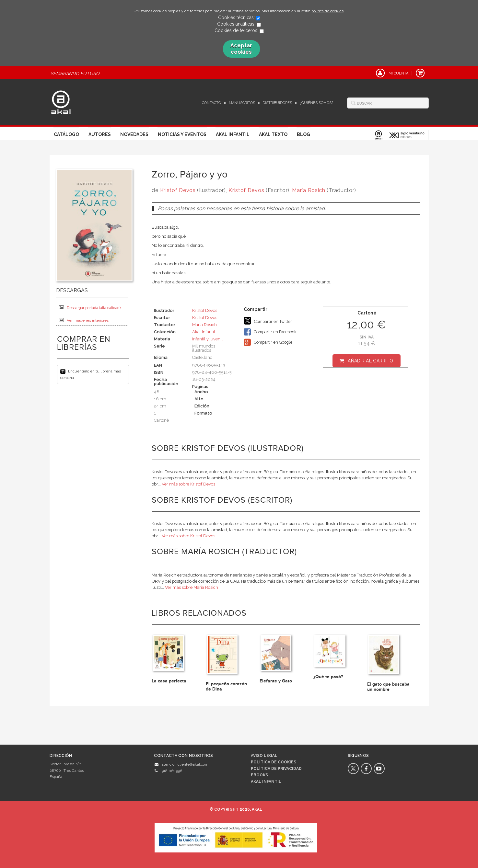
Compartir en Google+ (269, 342)
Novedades (134, 134)
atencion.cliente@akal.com (185, 764)
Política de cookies (274, 762)
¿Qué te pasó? (328, 677)
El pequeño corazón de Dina (226, 686)
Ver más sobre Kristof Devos (188, 484)
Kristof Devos (178, 190)
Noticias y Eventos (182, 134)
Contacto (211, 103)
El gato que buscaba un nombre (388, 687)
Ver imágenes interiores (84, 320)
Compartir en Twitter (268, 321)
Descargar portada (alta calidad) (90, 308)
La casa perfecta (169, 681)
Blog (303, 134)
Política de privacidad (276, 769)
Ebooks (259, 775)
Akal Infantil (233, 134)
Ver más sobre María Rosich (192, 587)
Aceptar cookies (241, 49)
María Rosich (309, 190)
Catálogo (66, 134)
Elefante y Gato (276, 681)
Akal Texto (273, 134)
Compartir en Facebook (270, 332)
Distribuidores (277, 103)
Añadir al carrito (370, 361)
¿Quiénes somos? (316, 103)
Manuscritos (242, 103)
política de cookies (327, 11)
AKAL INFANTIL (266, 782)
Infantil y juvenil (207, 339)
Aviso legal (264, 756)
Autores (100, 134)
